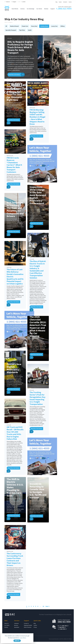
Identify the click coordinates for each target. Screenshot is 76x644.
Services (22, 9)
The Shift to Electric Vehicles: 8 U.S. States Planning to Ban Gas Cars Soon (15, 487)
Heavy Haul (34, 26)
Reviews (46, 9)
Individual (16, 623)
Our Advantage (31, 9)
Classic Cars (25, 26)
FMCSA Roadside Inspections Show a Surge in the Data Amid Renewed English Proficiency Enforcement (38, 192)
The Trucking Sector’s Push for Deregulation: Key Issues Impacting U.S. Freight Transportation (37, 398)
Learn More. (23, 638)
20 (43, 606)
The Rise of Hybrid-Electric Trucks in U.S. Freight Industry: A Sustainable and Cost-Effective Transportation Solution (38, 269)
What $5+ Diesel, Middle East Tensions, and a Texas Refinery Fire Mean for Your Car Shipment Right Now (15, 90)
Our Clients (39, 9)
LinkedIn (24, 2)
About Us (6, 623)
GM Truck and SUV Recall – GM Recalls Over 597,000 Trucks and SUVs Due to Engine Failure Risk (15, 433)
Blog (56, 2)
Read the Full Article (14, 75)
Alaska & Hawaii (14, 26)
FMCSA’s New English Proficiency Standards (14, 368)
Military (63, 26)
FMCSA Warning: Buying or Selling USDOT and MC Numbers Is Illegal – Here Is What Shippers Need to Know (37, 117)
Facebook (8, 2)
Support (53, 9)
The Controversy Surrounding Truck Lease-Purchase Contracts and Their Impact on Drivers (15, 559)
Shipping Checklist (28, 625)
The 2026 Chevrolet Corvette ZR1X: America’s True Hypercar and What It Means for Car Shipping (38, 326)
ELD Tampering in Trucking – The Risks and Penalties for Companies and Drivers (15, 209)
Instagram (14, 2)
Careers (60, 2)
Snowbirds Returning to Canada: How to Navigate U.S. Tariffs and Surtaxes (38, 491)
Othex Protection (28, 627)
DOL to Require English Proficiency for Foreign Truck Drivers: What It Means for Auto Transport (20, 47)
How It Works (15, 9)
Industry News (44, 26)
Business (16, 625)
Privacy (35, 627)
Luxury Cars (54, 26)
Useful (30, 30)
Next (47, 606)
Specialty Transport (11, 30)
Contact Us (65, 2)
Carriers (70, 2)
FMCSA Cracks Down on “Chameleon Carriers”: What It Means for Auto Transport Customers (14, 165)
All (6, 26)
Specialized (17, 627)
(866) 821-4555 (65, 9)
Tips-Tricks (22, 30)
